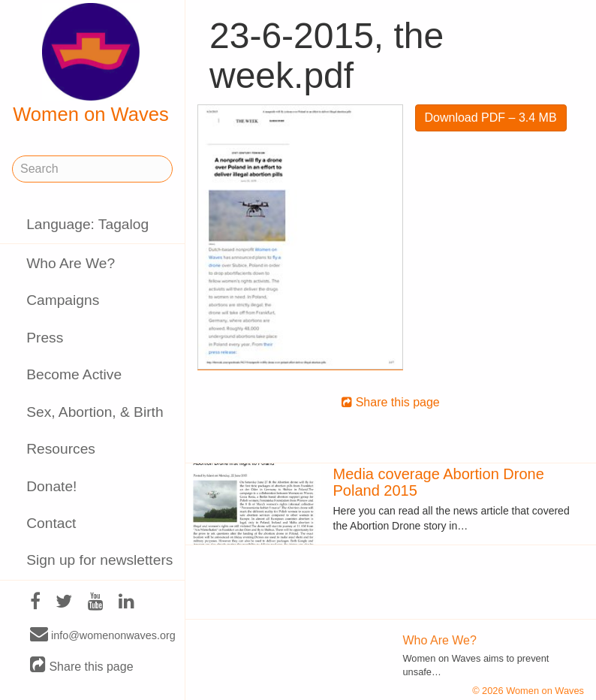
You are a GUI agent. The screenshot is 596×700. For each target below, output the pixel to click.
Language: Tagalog (87, 224)
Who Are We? (71, 263)
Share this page (82, 666)
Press (45, 338)
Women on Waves (91, 64)
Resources (61, 449)
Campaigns (63, 300)
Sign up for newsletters (99, 560)
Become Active (74, 374)
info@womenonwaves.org (103, 635)
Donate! (51, 486)
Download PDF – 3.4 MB (491, 118)
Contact (51, 523)
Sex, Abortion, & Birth (95, 412)
